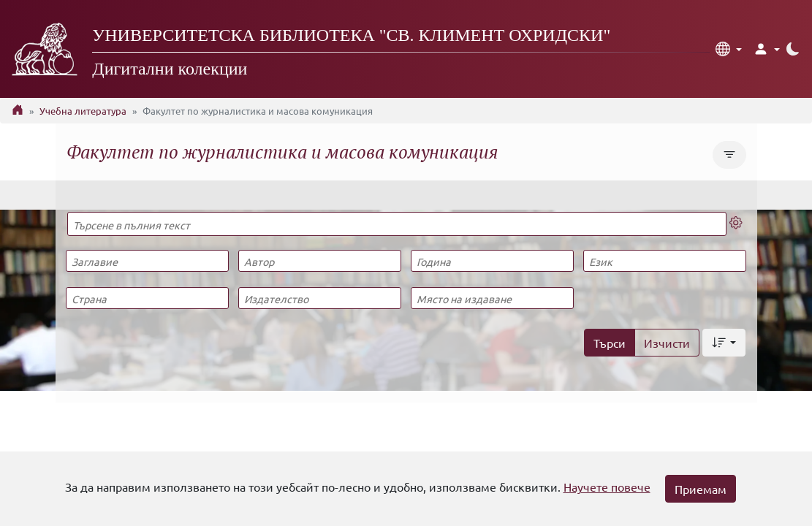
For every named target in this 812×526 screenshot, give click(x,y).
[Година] (492, 261)
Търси (610, 343)
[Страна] (147, 298)
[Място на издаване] (492, 298)
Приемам (701, 489)
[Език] (665, 261)
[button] (729, 49)
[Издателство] (320, 298)
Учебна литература (83, 111)
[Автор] (320, 261)
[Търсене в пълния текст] (397, 224)
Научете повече (607, 487)
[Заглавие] (147, 261)
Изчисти (667, 343)
